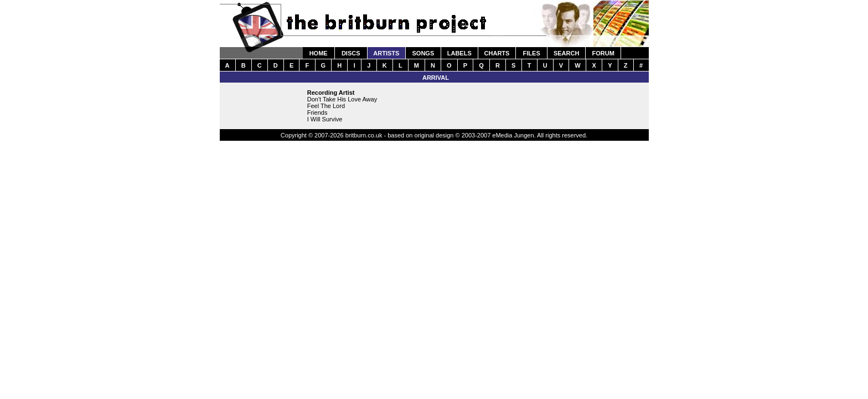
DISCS (351, 53)
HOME (319, 53)
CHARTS (497, 53)
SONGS (423, 53)
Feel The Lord (326, 106)
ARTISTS (386, 53)
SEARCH (566, 53)
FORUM (603, 53)
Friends (317, 112)
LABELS (459, 53)
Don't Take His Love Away (342, 99)
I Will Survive (325, 119)
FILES (532, 53)
